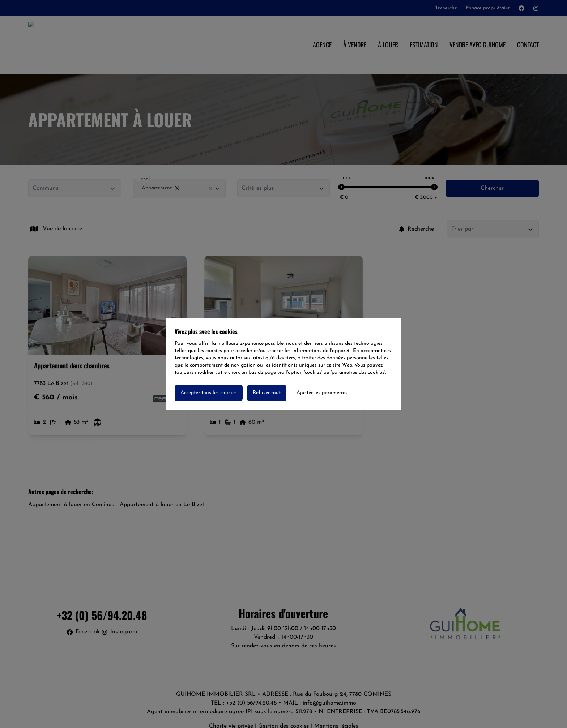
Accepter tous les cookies (209, 393)
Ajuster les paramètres (322, 393)
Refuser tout (267, 393)
